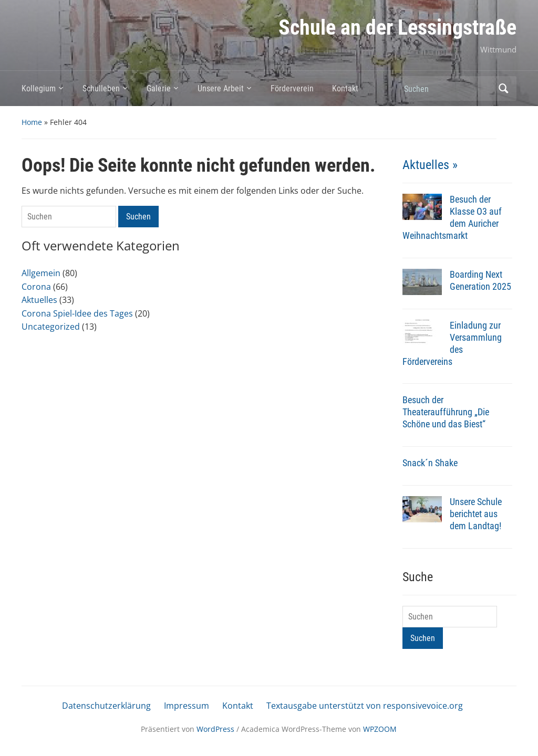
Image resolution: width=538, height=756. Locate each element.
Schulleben (101, 88)
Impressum (187, 706)
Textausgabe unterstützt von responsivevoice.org (365, 706)
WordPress (215, 729)
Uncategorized (51, 327)
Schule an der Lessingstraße (397, 28)
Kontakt (345, 88)
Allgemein (41, 273)
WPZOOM (380, 729)
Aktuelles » (430, 165)
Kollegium (39, 88)
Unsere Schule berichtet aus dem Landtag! (476, 514)
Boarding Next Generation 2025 (480, 280)
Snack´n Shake (430, 463)
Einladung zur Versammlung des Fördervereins (452, 343)
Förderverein (292, 88)
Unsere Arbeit (221, 88)
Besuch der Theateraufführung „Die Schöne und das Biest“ (446, 412)
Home (32, 122)
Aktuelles (39, 300)
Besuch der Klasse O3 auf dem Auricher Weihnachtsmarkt (452, 217)
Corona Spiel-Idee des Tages (77, 313)
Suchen (503, 88)
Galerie (159, 88)
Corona (36, 287)
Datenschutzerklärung (106, 706)
